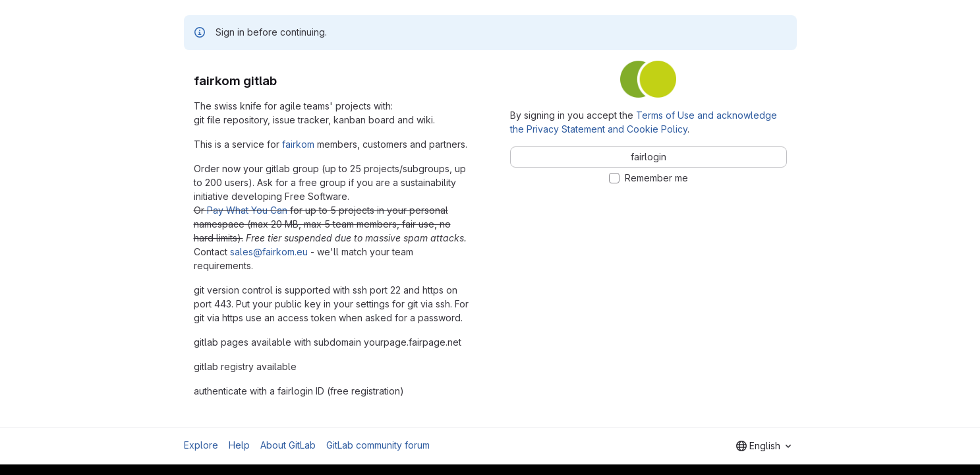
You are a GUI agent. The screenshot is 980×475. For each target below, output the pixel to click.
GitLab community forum (378, 445)
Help (239, 445)
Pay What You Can (247, 210)
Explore (201, 445)
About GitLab (288, 445)
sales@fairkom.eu (269, 252)
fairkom (298, 144)
